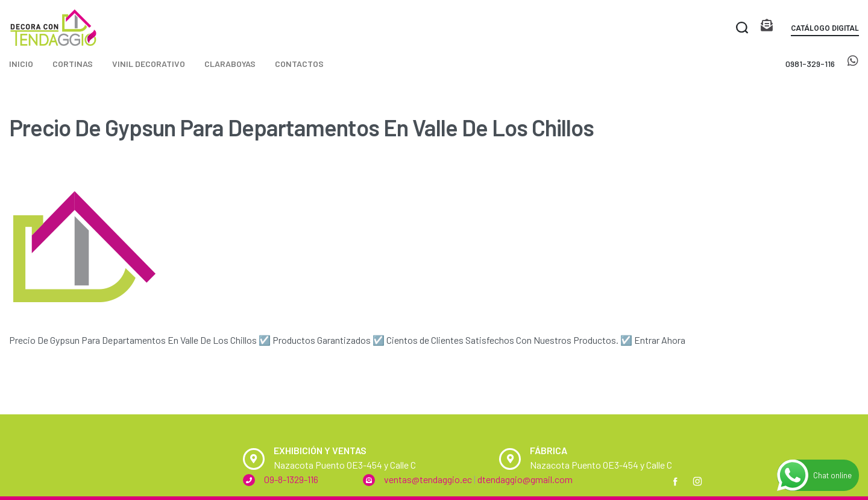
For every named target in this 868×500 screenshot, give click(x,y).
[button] (825, 30)
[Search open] (742, 28)
